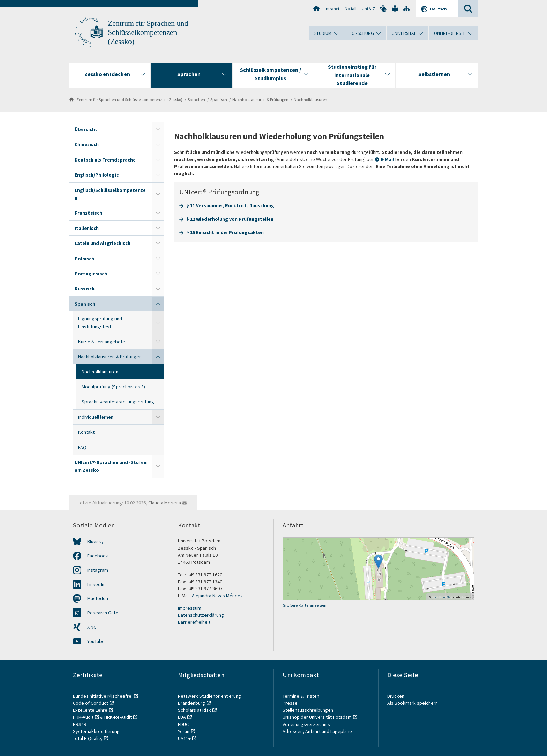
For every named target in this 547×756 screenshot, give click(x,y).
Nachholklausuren (310, 100)
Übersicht (86, 129)
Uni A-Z (368, 9)
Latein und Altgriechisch (103, 243)
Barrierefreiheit (194, 622)
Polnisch (84, 259)
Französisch (88, 213)
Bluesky (95, 541)
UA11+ (184, 738)
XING (92, 627)
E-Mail (388, 159)
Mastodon (98, 598)
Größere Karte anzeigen (305, 605)
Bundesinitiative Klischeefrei (103, 696)
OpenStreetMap (442, 597)
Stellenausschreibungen (308, 710)
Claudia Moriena (165, 503)
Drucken (396, 696)
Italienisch (87, 228)
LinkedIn (96, 584)
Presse (291, 703)
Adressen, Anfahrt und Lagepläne (317, 731)
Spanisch (219, 100)
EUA (182, 717)
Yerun (184, 731)
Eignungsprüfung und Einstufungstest (100, 322)
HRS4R (80, 724)
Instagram (98, 570)
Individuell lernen (96, 417)
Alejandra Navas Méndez (217, 596)
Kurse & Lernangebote (102, 342)
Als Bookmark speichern (413, 703)
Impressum (190, 608)
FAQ (82, 447)
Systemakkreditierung (96, 731)
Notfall (351, 9)
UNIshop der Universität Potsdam (317, 717)
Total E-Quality (88, 738)
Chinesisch (87, 144)
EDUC (183, 724)
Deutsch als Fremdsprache (105, 160)
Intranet (332, 9)
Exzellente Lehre (90, 710)
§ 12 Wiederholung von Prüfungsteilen (230, 219)
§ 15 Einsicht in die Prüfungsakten (225, 232)
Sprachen (196, 100)
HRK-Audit (83, 717)
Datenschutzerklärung (201, 615)
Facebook (98, 556)
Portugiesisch (91, 274)
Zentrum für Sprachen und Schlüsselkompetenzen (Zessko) (148, 32)
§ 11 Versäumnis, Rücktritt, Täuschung (230, 205)
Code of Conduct (91, 703)
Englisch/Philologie (97, 175)
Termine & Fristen (301, 696)
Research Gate (103, 613)
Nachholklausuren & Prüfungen (260, 100)
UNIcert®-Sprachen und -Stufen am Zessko (111, 466)
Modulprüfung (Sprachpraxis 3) (113, 387)
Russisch (85, 289)
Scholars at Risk (194, 710)
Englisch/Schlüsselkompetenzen (110, 194)
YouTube (96, 641)
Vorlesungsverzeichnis (307, 724)
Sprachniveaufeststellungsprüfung (118, 402)
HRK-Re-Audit (118, 717)
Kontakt (86, 432)
